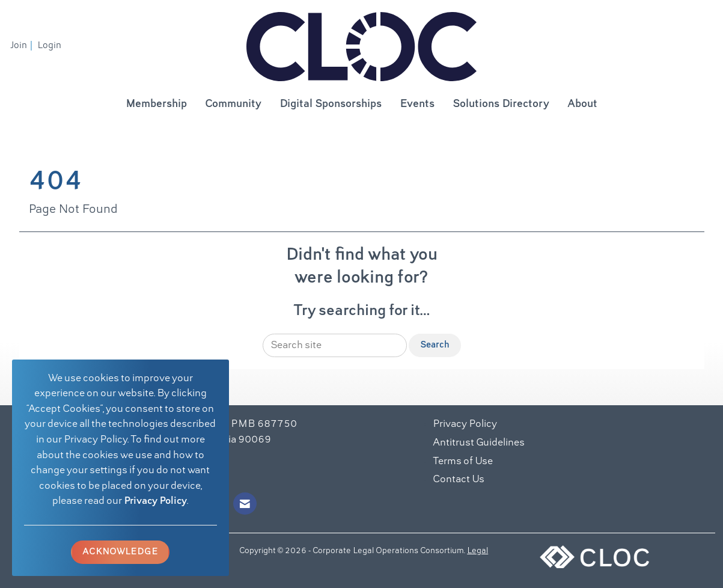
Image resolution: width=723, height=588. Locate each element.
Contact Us (459, 480)
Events (417, 104)
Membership (156, 104)
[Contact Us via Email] (245, 504)
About (582, 104)
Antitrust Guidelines (479, 443)
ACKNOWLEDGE (120, 552)
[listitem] (23, 46)
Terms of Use (463, 462)
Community (233, 104)
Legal (477, 551)
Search (435, 345)
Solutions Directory (501, 104)
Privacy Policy (155, 501)
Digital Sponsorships (331, 104)
